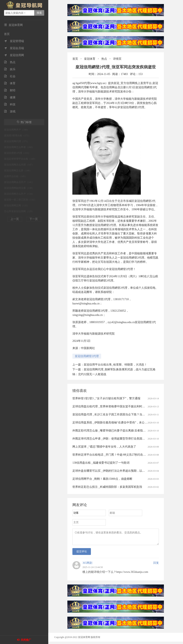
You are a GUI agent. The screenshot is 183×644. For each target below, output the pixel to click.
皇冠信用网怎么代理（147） (19, 165)
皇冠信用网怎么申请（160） (19, 147)
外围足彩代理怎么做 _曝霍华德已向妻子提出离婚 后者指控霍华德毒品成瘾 (119, 431)
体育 (10, 83)
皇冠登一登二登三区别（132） (20, 200)
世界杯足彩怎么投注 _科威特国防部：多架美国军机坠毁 (107, 487)
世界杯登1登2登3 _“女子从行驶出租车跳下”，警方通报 (106, 398)
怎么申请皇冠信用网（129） (19, 211)
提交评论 (82, 554)
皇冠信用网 (14, 55)
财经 (10, 90)
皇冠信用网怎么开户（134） (19, 194)
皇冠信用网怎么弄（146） (18, 171)
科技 (10, 104)
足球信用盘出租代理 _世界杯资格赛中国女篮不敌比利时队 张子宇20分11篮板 (120, 406)
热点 (10, 62)
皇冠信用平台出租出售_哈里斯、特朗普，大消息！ (115, 365)
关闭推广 (26, 640)
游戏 (10, 111)
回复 (156, 565)
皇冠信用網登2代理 (87, 356)
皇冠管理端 (14, 41)
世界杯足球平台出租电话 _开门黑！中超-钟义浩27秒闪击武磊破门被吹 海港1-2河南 (124, 455)
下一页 (34, 219)
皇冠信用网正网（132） (17, 205)
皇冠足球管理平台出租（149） (20, 159)
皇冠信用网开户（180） (17, 130)
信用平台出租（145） (15, 176)
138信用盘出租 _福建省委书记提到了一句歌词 (101, 463)
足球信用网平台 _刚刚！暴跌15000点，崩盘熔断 (102, 479)
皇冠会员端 (14, 48)
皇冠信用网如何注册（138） (19, 188)
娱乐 (10, 69)
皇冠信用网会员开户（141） (19, 182)
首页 (7, 34)
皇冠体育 (90, 59)
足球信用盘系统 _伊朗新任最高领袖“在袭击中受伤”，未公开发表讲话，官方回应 (123, 423)
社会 (10, 76)
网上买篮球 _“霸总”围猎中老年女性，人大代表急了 (104, 447)
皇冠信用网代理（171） (17, 141)
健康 (10, 97)
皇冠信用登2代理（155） (17, 153)
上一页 (15, 219)
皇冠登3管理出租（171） (17, 136)
